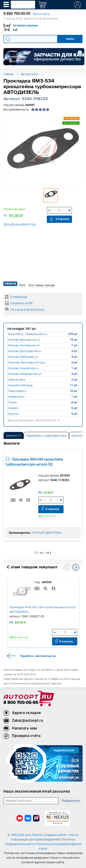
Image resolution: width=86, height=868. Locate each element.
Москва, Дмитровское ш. (25, 351)
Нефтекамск (16, 397)
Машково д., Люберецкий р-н (28, 334)
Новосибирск (17, 391)
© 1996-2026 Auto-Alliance (25, 835)
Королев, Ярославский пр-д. (27, 362)
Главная (8, 74)
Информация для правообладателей (35, 839)
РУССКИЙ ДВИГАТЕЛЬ (47, 533)
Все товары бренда (42, 285)
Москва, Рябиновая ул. (23, 357)
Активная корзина (25, 25)
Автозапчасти (29, 74)
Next (76, 567)
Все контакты (41, 14)
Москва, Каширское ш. (23, 368)
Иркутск (14, 414)
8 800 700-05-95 (21, 703)
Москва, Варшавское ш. (24, 340)
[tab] (14, 435)
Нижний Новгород (20, 385)
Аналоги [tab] (14, 436)
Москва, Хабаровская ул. (25, 374)
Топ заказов (72, 118)
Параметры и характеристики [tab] (46, 436)
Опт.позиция (71, 123)
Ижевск (13, 408)
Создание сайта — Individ (61, 835)
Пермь (12, 402)
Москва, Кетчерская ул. (24, 345)
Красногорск (17, 380)
